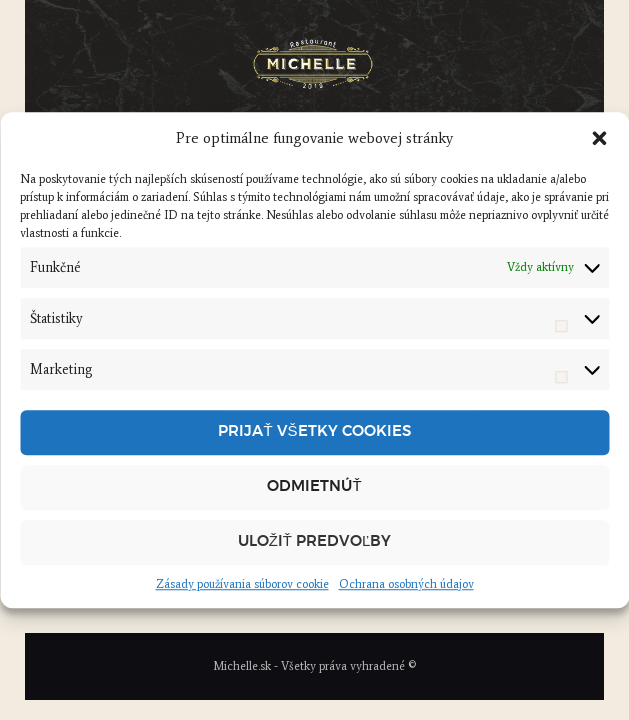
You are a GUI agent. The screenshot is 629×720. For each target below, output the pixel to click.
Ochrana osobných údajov (406, 584)
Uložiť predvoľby (315, 541)
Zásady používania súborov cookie (242, 584)
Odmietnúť (314, 486)
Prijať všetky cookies (314, 431)
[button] (599, 139)
